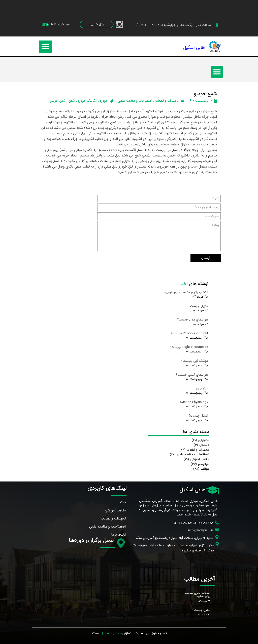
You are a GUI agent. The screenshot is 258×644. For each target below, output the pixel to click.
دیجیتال (201, 445)
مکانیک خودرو (87, 101)
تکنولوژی (200, 440)
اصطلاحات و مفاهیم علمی (135, 101)
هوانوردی (200, 464)
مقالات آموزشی (196, 459)
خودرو (104, 101)
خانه (123, 502)
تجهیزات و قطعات (167, 101)
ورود (142, 25)
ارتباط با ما (119, 535)
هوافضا (201, 469)
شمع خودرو (58, 101)
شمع (72, 101)
